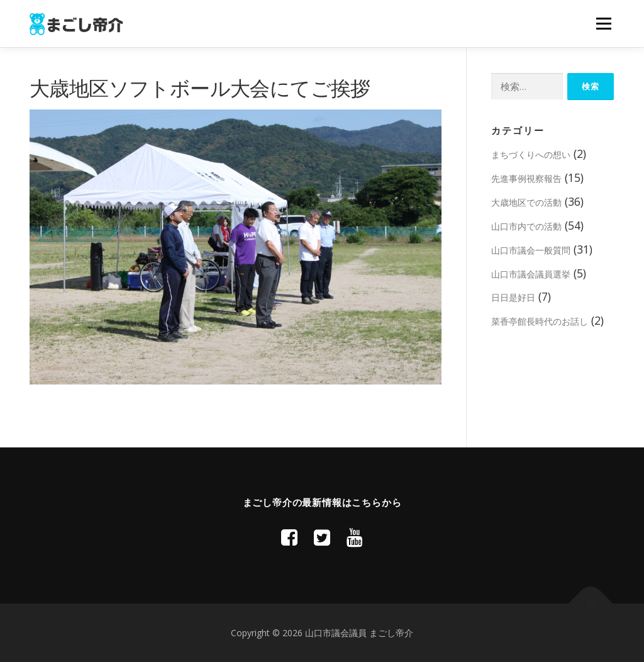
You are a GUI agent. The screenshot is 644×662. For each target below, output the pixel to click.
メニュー (603, 23)
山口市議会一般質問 (531, 250)
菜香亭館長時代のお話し (540, 321)
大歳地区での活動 (526, 202)
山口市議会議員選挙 (531, 274)
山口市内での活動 (526, 226)
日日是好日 (513, 297)
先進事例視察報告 (526, 178)
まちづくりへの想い (531, 154)
